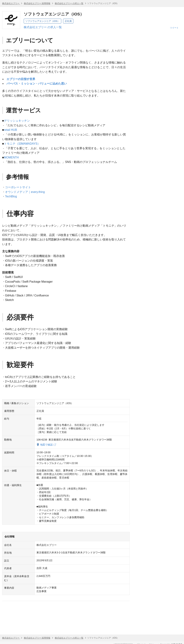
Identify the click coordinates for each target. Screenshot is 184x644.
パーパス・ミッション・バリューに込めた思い (37, 84)
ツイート (174, 28)
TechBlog (11, 196)
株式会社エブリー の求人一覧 (69, 3)
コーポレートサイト (18, 187)
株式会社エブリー (11, 3)
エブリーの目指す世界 (21, 79)
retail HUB (11, 130)
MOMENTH (11, 157)
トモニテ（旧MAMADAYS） (22, 144)
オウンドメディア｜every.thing (25, 192)
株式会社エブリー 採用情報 (37, 3)
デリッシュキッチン (17, 121)
